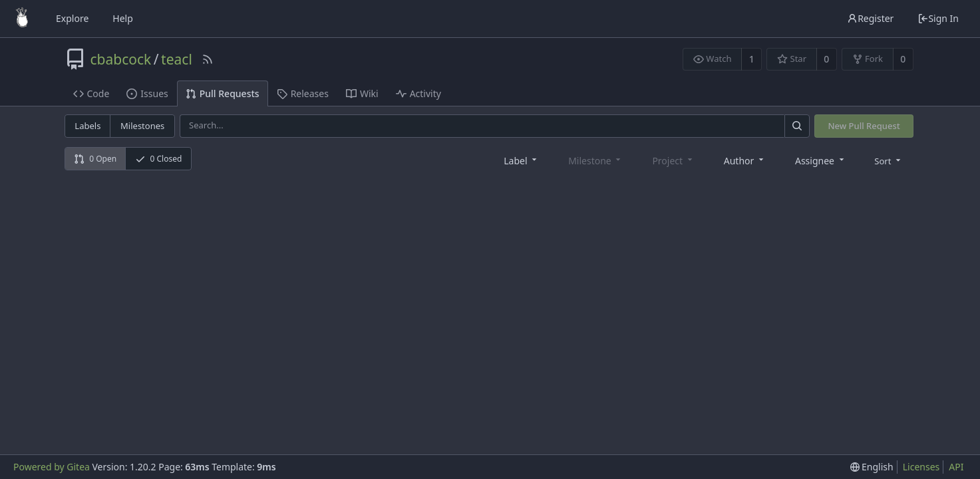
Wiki (362, 93)
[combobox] (521, 160)
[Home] (22, 19)
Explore (72, 18)
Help (123, 18)
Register (870, 18)
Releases (303, 93)
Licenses (921, 467)
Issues (147, 93)
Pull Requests (223, 93)
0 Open (95, 159)
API (956, 467)
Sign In (938, 18)
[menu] (889, 160)
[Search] (797, 126)
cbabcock (121, 59)
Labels (87, 126)
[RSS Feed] (208, 59)
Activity (418, 93)
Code (91, 93)
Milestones (142, 126)
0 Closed (159, 159)
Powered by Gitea (52, 467)
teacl (177, 59)
